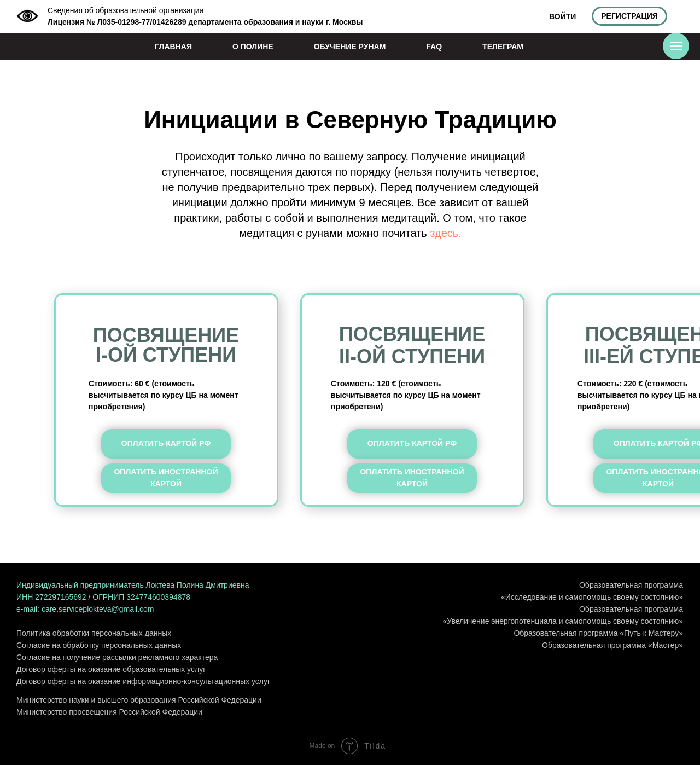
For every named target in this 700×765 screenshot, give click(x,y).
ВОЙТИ (562, 16)
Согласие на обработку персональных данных (99, 645)
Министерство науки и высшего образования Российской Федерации (139, 700)
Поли (26, 633)
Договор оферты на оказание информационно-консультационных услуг (143, 681)
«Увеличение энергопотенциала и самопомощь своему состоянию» (563, 621)
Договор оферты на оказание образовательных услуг (111, 669)
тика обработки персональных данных (103, 633)
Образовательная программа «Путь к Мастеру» (598, 633)
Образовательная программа (631, 585)
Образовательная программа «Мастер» (612, 645)
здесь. (446, 233)
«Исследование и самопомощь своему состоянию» (592, 597)
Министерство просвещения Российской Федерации (109, 712)
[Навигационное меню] (676, 46)
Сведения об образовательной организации (126, 10)
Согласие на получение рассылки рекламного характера (117, 657)
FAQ (434, 47)
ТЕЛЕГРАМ (503, 47)
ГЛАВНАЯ (173, 47)
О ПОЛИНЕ (253, 47)
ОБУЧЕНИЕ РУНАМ (350, 47)
